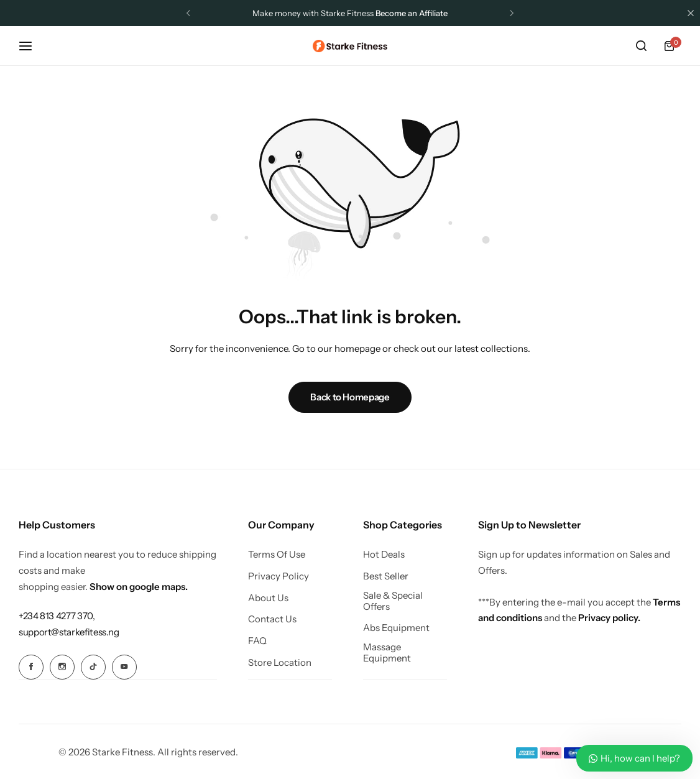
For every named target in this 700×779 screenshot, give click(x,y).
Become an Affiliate (412, 13)
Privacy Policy (279, 576)
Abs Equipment (396, 628)
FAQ (257, 641)
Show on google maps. (139, 587)
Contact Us (272, 619)
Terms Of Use (277, 555)
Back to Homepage (350, 397)
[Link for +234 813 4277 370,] (57, 616)
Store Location (280, 663)
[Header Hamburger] (32, 46)
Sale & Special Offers (393, 601)
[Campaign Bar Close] (691, 13)
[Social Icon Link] (31, 667)
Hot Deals (384, 555)
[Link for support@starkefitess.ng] (69, 632)
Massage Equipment (387, 653)
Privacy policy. (609, 618)
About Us (268, 598)
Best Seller (386, 576)
